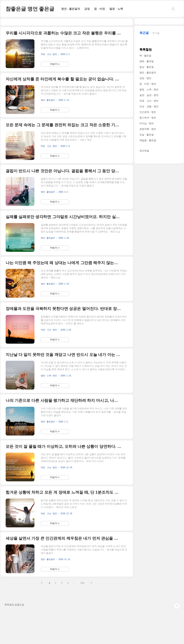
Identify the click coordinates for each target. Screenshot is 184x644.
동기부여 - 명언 (148, 220)
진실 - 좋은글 (146, 237)
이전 (42, 614)
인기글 (156, 136)
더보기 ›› (55, 95)
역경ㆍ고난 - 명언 (149, 203)
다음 (91, 614)
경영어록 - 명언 (148, 232)
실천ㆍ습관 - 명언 (149, 198)
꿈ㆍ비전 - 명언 (148, 186)
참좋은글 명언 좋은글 (30, 9)
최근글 (144, 135)
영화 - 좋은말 (146, 164)
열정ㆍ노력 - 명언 (149, 192)
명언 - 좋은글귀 (71, 9)
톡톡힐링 (146, 152)
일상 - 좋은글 (146, 170)
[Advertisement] (67, 38)
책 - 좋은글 (145, 158)
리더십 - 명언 (146, 226)
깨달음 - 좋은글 (148, 243)
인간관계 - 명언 (148, 215)
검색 (173, 9)
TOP (177, 637)
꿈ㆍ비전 (100, 9)
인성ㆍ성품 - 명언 (149, 209)
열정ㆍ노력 (116, 9)
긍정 (87, 9)
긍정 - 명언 (145, 181)
